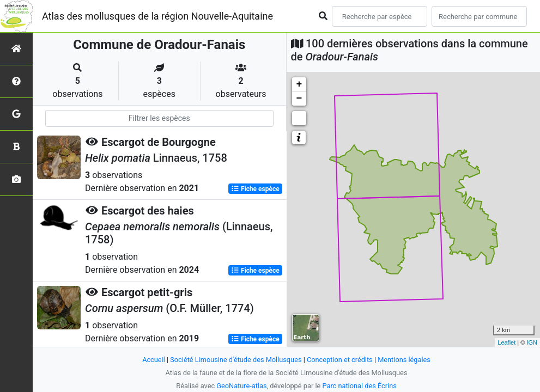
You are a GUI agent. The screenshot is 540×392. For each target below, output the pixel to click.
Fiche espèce (255, 188)
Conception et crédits (340, 360)
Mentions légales (405, 360)
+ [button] (299, 84)
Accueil (153, 360)
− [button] (299, 99)
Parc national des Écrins (359, 386)
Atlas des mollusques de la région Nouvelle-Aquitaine (157, 16)
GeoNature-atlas (242, 386)
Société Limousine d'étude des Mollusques (236, 360)
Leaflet (506, 342)
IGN (532, 342)
